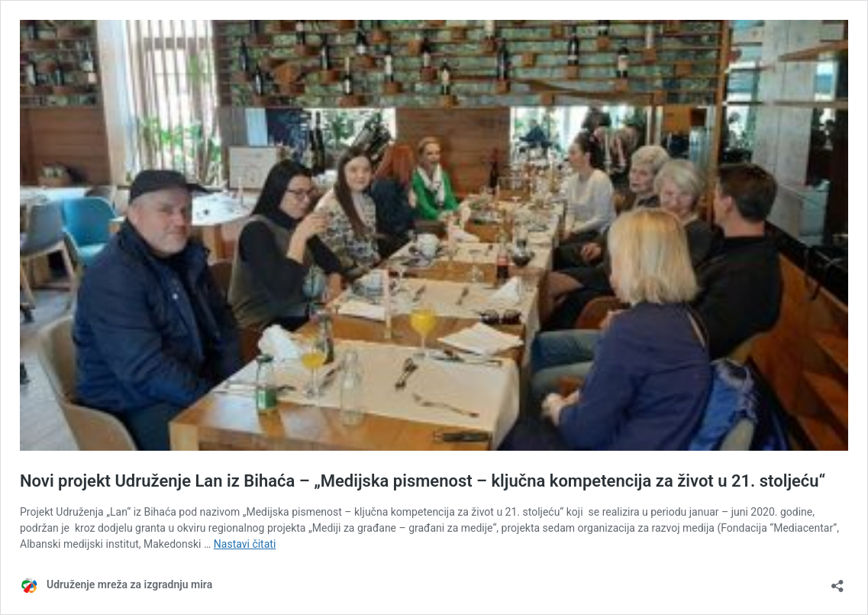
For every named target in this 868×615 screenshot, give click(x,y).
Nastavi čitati (245, 544)
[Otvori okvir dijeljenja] (837, 581)
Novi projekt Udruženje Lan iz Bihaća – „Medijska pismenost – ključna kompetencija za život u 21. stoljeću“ (423, 481)
